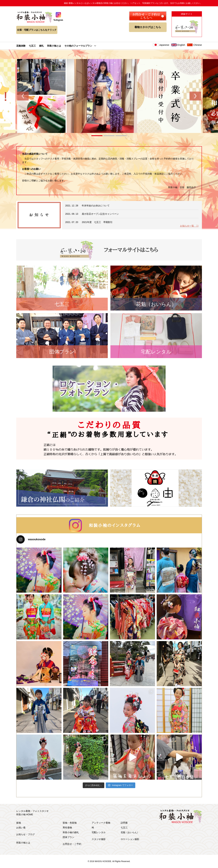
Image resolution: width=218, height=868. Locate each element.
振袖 (19, 823)
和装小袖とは (54, 46)
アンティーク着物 (101, 823)
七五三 (32, 46)
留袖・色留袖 (70, 823)
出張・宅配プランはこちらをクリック (37, 30)
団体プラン (68, 837)
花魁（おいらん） (130, 832)
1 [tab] (97, 136)
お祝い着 (21, 828)
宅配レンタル (99, 832)
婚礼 (41, 46)
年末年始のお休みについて (96, 206)
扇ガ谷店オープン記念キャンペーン (100, 214)
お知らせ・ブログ (26, 834)
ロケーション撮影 (130, 839)
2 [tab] (109, 136)
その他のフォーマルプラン (78, 46)
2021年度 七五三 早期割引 (97, 222)
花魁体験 (21, 46)
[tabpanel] (109, 96)
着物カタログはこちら (148, 27)
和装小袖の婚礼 (71, 832)
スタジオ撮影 (99, 839)
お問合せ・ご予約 (72, 844)
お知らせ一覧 (189, 226)
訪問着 (124, 823)
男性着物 (67, 828)
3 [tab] (121, 136)
